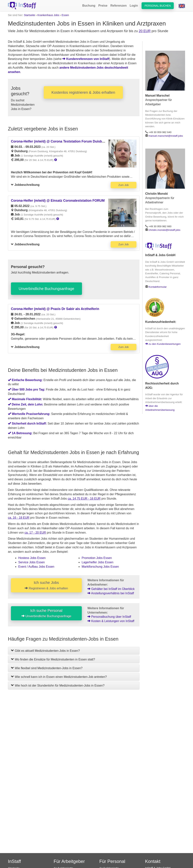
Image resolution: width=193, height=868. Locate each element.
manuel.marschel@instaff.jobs (166, 136)
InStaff (14, 861)
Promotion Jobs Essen (97, 558)
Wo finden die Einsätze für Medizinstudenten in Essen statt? (53, 659)
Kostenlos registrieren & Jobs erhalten (83, 92)
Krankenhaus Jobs (48, 15)
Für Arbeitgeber (69, 861)
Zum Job (123, 185)
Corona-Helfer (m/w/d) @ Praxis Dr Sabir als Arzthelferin (55, 309)
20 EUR (145, 31)
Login (134, 6)
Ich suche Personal (46, 613)
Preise (103, 6)
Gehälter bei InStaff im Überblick (111, 589)
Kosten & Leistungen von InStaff (111, 621)
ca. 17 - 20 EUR (35, 533)
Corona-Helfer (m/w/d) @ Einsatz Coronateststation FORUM (58, 201)
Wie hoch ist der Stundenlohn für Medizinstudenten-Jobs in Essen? (58, 685)
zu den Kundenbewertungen (163, 344)
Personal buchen (158, 6)
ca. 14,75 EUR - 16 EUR (84, 499)
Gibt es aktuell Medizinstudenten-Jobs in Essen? (45, 651)
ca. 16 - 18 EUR (19, 518)
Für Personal (112, 861)
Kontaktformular (158, 287)
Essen (65, 15)
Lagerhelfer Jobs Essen (97, 562)
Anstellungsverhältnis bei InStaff (111, 593)
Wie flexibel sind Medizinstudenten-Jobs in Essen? (47, 668)
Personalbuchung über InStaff (109, 617)
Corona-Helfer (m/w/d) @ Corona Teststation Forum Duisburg (59, 141)
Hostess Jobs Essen (32, 558)
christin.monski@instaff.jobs (164, 230)
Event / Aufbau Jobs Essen (36, 567)
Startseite (29, 15)
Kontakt (153, 861)
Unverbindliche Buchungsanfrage (46, 289)
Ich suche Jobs (46, 585)
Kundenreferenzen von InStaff (86, 59)
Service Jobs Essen (32, 562)
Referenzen (119, 6)
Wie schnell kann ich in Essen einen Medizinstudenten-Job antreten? (59, 677)
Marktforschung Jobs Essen (100, 567)
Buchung (89, 6)
